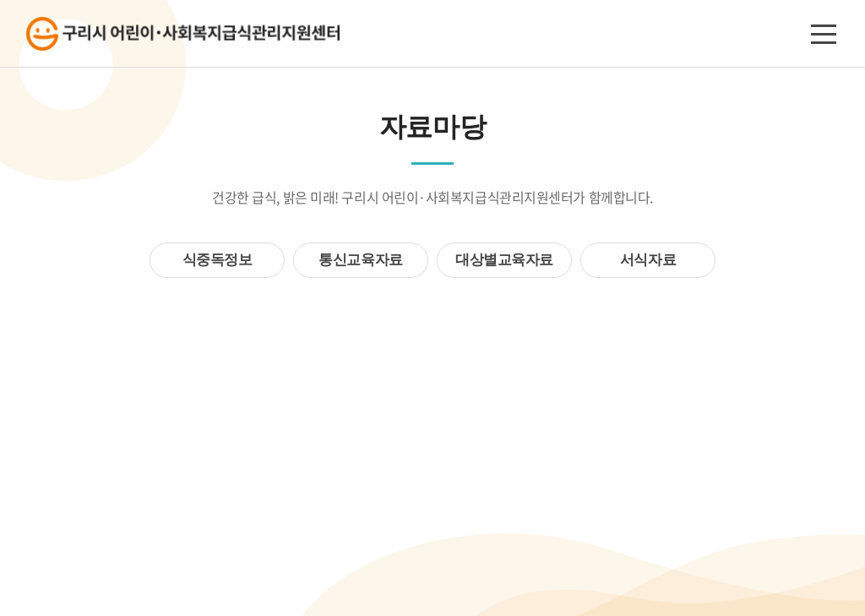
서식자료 (648, 260)
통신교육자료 (360, 260)
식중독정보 (218, 260)
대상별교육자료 (504, 260)
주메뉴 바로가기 (0, 0)
